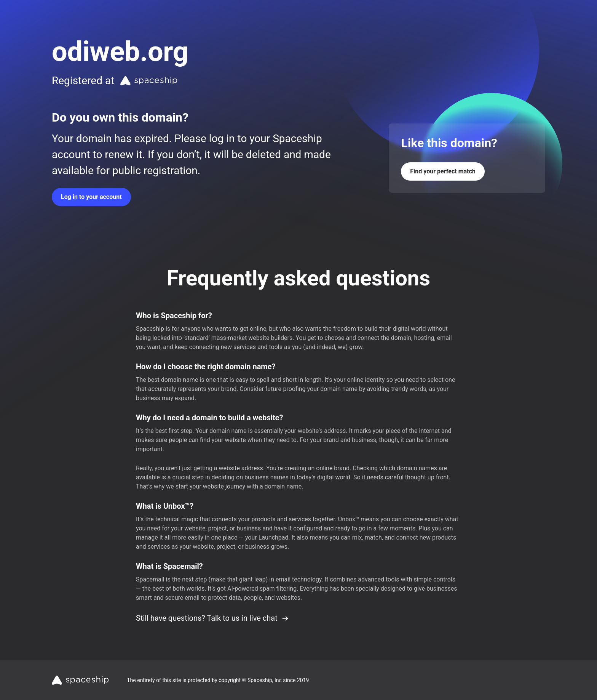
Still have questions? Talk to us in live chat (212, 618)
